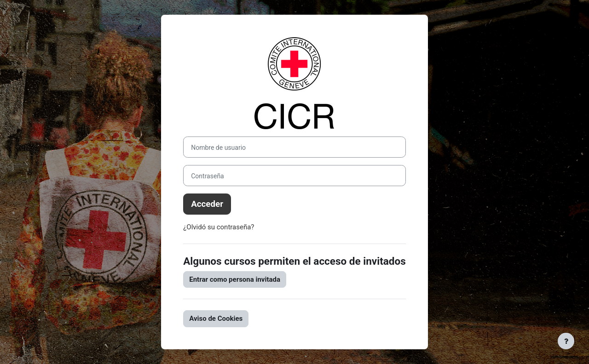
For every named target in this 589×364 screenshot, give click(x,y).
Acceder (207, 204)
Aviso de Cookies (216, 318)
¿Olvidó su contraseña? (219, 227)
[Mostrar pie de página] (566, 341)
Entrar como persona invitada (235, 279)
